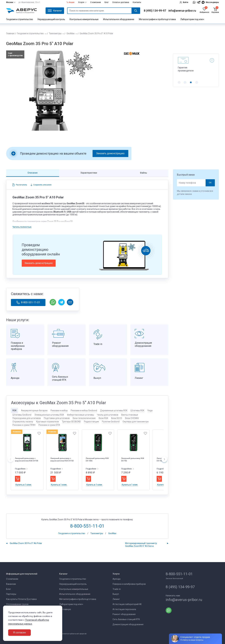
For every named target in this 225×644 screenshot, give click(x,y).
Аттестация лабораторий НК (127, 604)
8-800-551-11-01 (28, 302)
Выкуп (116, 594)
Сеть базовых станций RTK (126, 619)
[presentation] (10, 460)
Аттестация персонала (124, 609)
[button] (179, 82)
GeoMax (71, 33)
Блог (107, 2)
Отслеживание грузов (17, 604)
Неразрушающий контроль (51, 19)
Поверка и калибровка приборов (129, 584)
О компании (96, 2)
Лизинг (116, 599)
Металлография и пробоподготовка (157, 19)
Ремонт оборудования (124, 614)
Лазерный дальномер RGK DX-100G (97, 460)
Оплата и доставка (121, 2)
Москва (11, 2)
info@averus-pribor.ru (182, 11)
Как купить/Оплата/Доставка (21, 599)
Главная (10, 33)
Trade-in (117, 589)
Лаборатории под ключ (192, 19)
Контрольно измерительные (84, 19)
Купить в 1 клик (23, 485)
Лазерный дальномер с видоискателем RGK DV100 (26, 460)
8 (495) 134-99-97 (155, 11)
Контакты (137, 2)
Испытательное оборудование (119, 19)
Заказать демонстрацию (110, 153)
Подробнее (20, 469)
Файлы (143, 173)
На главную (65, 609)
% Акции (70, 2)
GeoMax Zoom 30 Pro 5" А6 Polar (26, 543)
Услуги (82, 2)
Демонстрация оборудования (128, 624)
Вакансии (11, 584)
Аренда (117, 579)
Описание (33, 173)
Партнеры (11, 594)
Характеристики (89, 173)
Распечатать (21, 185)
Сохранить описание (42, 185)
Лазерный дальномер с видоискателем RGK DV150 (62, 460)
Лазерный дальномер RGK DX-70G (133, 460)
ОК (210, 183)
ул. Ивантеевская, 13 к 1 (29, 2)
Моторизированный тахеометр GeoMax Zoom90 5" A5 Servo (141, 545)
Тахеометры (55, 33)
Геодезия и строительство (20, 19)
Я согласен (19, 633)
